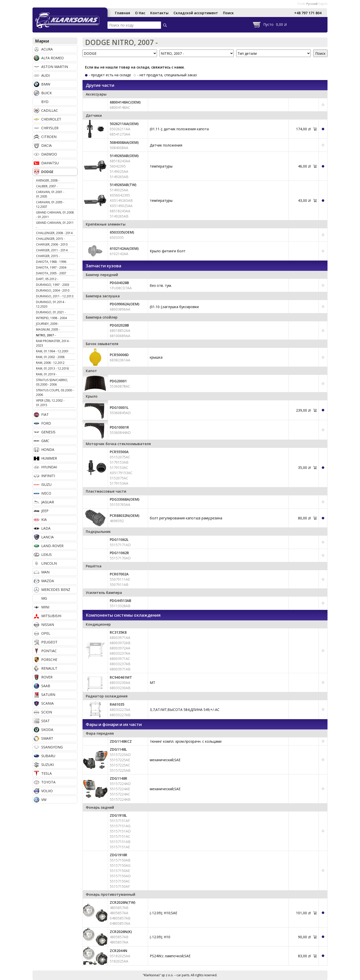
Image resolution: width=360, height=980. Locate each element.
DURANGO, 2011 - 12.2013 (55, 296)
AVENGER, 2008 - (48, 180)
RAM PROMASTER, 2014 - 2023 (53, 343)
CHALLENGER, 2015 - (50, 239)
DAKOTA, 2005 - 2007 (51, 273)
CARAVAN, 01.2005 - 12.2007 (50, 204)
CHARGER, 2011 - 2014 (52, 250)
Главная (122, 13)
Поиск (228, 13)
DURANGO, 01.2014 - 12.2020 (51, 304)
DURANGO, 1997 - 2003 (53, 285)
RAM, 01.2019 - (46, 374)
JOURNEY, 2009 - (47, 324)
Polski (301, 4)
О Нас (140, 13)
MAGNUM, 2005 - (48, 329)
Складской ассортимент (196, 13)
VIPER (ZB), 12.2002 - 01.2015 (50, 403)
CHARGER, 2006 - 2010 (52, 244)
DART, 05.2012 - (47, 279)
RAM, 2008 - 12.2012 (50, 363)
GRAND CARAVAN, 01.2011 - (55, 225)
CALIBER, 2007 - (47, 186)
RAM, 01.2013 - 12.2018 (52, 368)
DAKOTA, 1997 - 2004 (51, 267)
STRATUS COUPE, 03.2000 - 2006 (55, 392)
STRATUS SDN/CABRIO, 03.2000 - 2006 (52, 382)
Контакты (159, 13)
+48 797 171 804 (308, 13)
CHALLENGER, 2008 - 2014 (54, 233)
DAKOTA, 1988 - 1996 (51, 262)
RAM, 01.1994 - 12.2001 (52, 351)
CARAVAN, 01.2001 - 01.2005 (50, 194)
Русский (312, 4)
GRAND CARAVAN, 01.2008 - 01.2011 (55, 215)
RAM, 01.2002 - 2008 (50, 357)
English (323, 4)
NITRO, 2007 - (46, 335)
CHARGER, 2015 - (48, 256)
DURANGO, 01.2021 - (51, 312)
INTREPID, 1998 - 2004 (51, 318)
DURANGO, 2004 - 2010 (53, 290)
